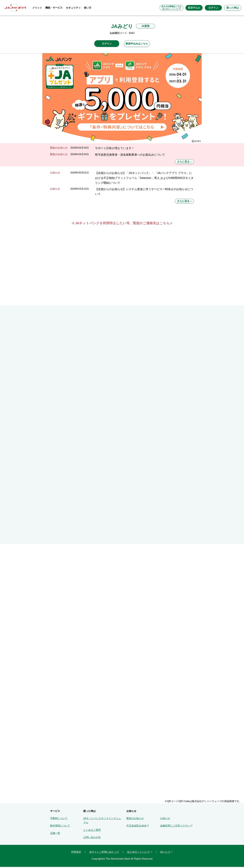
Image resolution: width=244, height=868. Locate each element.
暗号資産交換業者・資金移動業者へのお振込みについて (130, 155)
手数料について (59, 820)
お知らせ (165, 820)
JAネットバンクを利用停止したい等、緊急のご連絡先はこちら (122, 223)
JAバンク (165, 853)
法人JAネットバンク (138, 853)
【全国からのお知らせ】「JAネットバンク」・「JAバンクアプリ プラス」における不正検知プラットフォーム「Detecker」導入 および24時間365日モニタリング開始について (144, 178)
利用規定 (76, 853)
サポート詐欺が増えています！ (115, 148)
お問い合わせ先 (92, 839)
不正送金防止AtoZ (136, 827)
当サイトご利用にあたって (104, 853)
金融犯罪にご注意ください (175, 827)
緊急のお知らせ (135, 820)
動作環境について (60, 827)
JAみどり (122, 26)
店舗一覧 (55, 834)
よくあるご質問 (92, 831)
